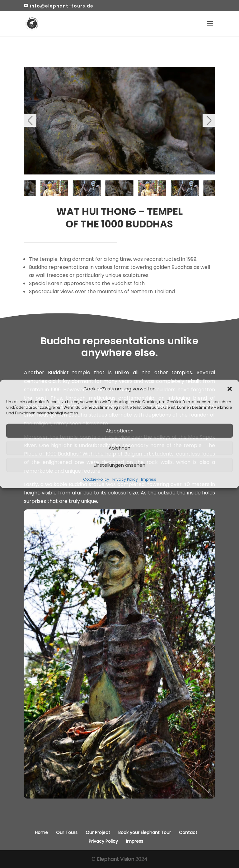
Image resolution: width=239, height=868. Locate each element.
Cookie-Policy (96, 479)
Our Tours (67, 832)
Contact (188, 832)
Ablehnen (119, 448)
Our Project (98, 832)
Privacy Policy (125, 479)
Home (41, 832)
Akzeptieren (120, 431)
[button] (230, 389)
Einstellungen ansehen (119, 465)
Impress (149, 479)
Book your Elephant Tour (145, 832)
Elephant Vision (115, 859)
